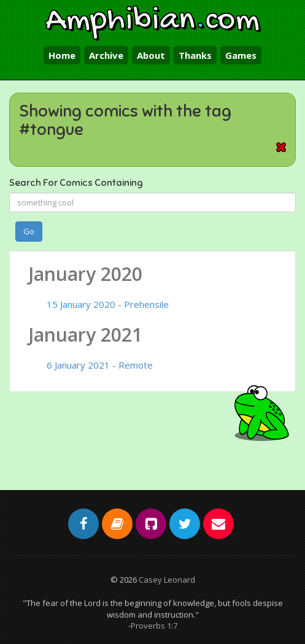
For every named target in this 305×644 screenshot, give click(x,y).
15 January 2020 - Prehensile (108, 304)
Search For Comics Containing (76, 183)
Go (29, 231)
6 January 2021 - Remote (100, 365)
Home (62, 55)
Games (241, 55)
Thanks (195, 55)
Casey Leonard (167, 580)
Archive (106, 55)
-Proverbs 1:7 (153, 626)
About (151, 55)
